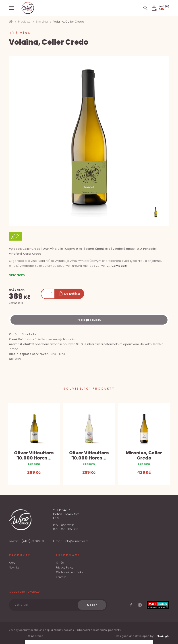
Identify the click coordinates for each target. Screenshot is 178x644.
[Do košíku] (69, 294)
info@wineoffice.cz (77, 541)
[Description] (89, 320)
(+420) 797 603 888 (34, 541)
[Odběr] (92, 605)
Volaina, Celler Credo (69, 22)
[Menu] (11, 8)
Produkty (24, 22)
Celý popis (119, 266)
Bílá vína (42, 22)
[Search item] (145, 8)
